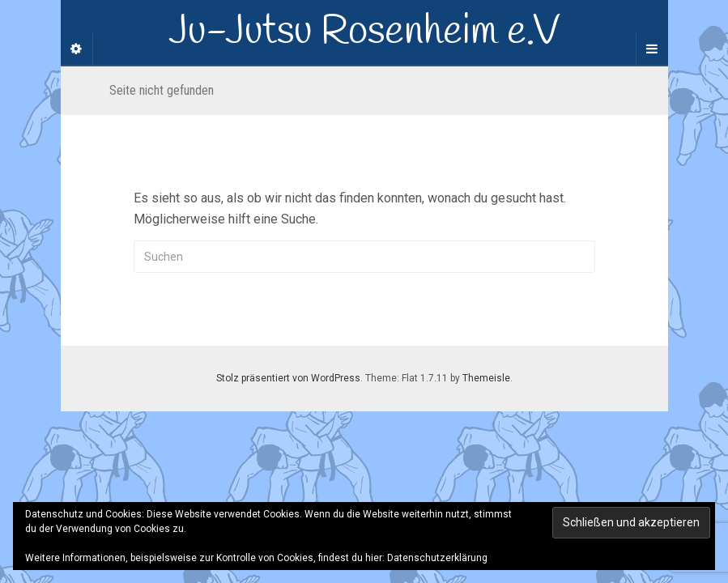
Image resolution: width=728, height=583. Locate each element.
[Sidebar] (77, 49)
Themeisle (486, 378)
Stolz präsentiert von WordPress (288, 378)
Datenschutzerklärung (437, 558)
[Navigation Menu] (652, 49)
